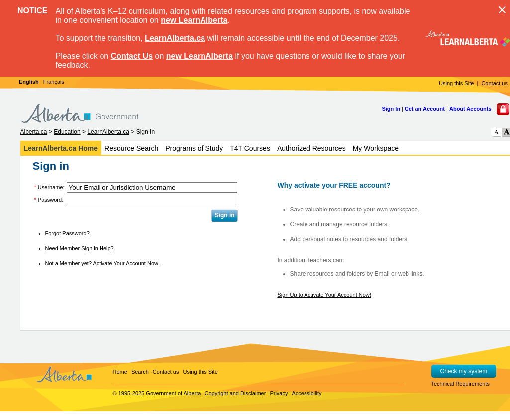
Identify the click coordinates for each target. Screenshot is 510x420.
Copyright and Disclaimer (235, 393)
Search (140, 372)
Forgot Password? (67, 233)
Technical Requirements (460, 384)
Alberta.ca (34, 132)
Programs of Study (194, 148)
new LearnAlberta (194, 20)
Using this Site (456, 83)
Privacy (279, 393)
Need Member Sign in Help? (80, 248)
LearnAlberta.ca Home (61, 148)
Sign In (391, 109)
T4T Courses (250, 148)
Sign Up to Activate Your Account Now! (324, 295)
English (29, 82)
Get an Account (425, 109)
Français (54, 82)
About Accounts (470, 109)
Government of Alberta (173, 393)
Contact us (494, 83)
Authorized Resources (311, 148)
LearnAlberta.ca (175, 38)
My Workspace (376, 148)
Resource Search (131, 148)
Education (67, 132)
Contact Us (132, 56)
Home (120, 372)
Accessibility (307, 393)
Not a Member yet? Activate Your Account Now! (103, 263)
